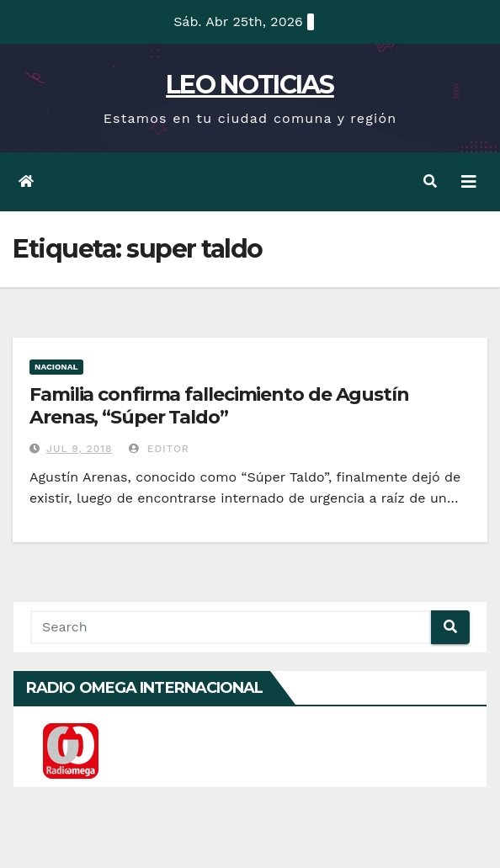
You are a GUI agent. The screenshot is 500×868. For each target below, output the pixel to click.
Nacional (56, 367)
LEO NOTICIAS (250, 85)
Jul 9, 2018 (80, 449)
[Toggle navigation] (469, 182)
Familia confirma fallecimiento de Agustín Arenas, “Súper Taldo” (219, 405)
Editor (159, 449)
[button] (430, 181)
